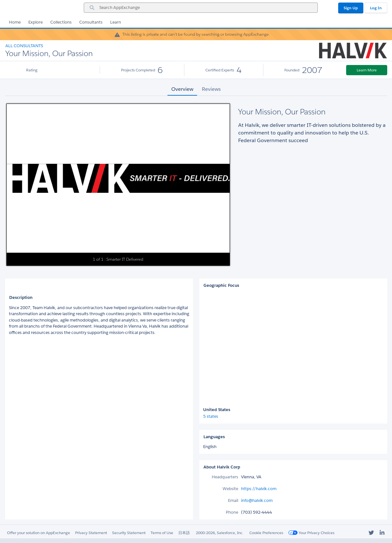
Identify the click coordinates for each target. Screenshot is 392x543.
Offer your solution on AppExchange (39, 533)
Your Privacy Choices (311, 533)
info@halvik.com (257, 500)
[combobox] (201, 8)
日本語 (184, 533)
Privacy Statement (91, 533)
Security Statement (129, 533)
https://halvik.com (259, 489)
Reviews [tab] (211, 89)
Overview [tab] (182, 89)
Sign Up (351, 8)
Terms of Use (162, 533)
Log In (376, 8)
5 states (211, 416)
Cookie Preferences (266, 533)
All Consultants (24, 46)
